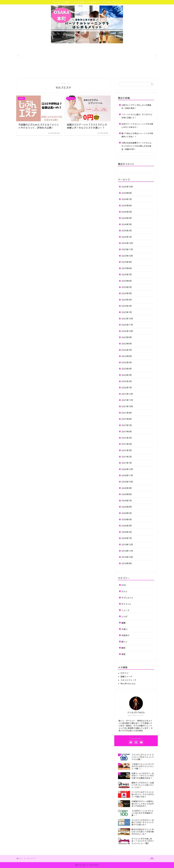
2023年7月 (127, 275)
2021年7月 (127, 425)
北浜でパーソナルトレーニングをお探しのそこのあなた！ (137, 126)
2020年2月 (127, 532)
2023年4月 (127, 293)
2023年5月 (127, 287)
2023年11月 (127, 249)
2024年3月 (127, 224)
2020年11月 (127, 475)
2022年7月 (127, 350)
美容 (123, 654)
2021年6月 (127, 432)
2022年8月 (127, 344)
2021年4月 (127, 444)
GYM (124, 585)
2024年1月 (127, 237)
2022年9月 (127, 337)
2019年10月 (127, 557)
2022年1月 (127, 388)
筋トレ (124, 642)
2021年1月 (127, 463)
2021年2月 (127, 457)
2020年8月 (127, 494)
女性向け (125, 635)
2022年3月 (127, 375)
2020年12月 (127, 469)
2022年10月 (127, 331)
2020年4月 (127, 519)
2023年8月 (127, 268)
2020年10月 (127, 482)
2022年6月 (127, 356)
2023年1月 (127, 312)
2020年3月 (127, 526)
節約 (123, 648)
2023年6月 (127, 281)
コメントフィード (128, 680)
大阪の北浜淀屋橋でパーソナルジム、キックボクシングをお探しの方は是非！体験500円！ (137, 146)
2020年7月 (127, 501)
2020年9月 (127, 488)
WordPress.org (128, 684)
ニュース (125, 610)
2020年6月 (127, 507)
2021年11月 (127, 400)
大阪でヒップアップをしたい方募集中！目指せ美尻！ (136, 107)
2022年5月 (127, 363)
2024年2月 (127, 231)
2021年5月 (127, 438)
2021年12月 (127, 394)
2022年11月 (127, 325)
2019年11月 (127, 551)
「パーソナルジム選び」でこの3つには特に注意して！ (137, 116)
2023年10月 (127, 256)
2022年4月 (127, 369)
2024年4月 (127, 218)
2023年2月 (127, 306)
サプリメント (127, 598)
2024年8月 (127, 193)
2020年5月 (127, 513)
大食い (124, 629)
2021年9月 (127, 413)
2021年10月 (127, 406)
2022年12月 (127, 319)
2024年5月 (127, 212)
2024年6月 (127, 206)
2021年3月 (127, 450)
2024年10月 (127, 187)
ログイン (124, 673)
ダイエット (126, 604)
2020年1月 (127, 538)
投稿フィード (126, 677)
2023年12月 (127, 243)
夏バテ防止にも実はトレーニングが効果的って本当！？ (137, 135)
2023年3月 (127, 300)
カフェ (124, 591)
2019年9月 (127, 563)
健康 (123, 623)
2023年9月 (127, 262)
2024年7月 (127, 199)
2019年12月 (127, 545)
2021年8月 (127, 419)
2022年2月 (127, 381)
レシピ (124, 617)
